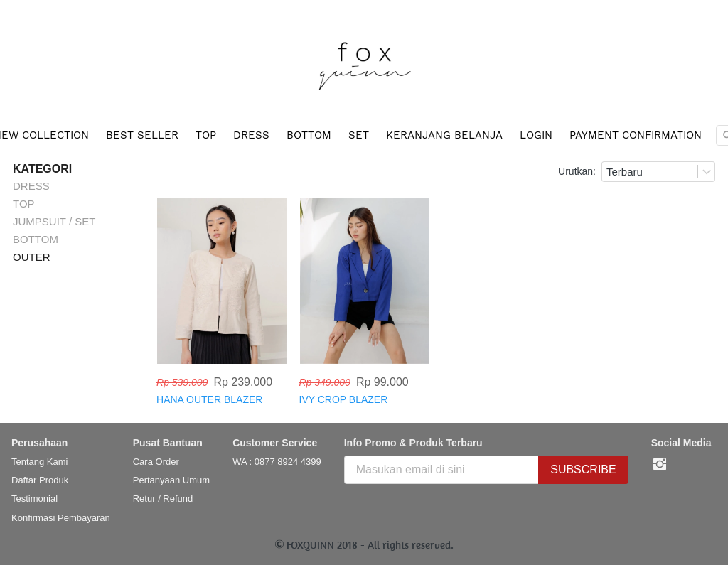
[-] (660, 465)
